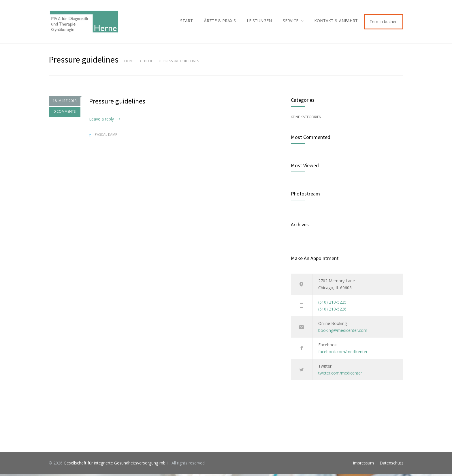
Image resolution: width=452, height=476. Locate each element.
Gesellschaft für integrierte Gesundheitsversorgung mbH (117, 465)
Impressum (363, 465)
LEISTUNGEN (259, 22)
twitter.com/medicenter (340, 375)
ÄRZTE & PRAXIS (220, 22)
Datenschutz (391, 465)
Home (129, 63)
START (187, 22)
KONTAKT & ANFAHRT (336, 22)
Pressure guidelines (117, 103)
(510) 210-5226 (332, 311)
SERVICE (291, 22)
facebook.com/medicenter (343, 354)
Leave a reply (101, 121)
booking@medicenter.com (343, 333)
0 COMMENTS (65, 114)
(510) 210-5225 (332, 304)
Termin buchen (384, 23)
